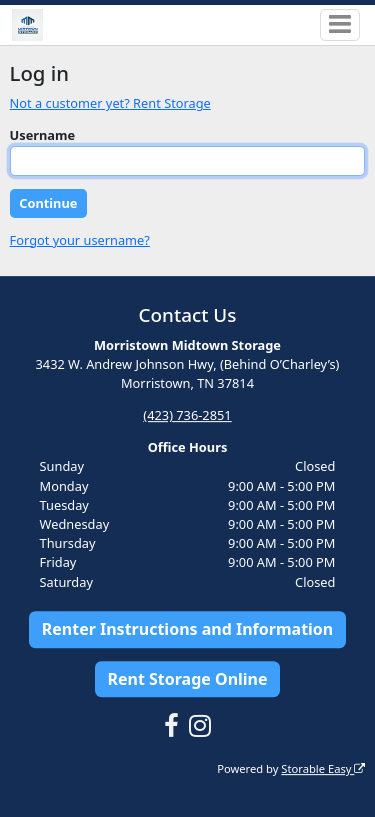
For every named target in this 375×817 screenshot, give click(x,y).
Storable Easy (323, 768)
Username (43, 135)
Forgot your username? (80, 240)
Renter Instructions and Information (188, 629)
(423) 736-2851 (187, 415)
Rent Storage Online (187, 679)
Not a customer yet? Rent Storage (110, 103)
